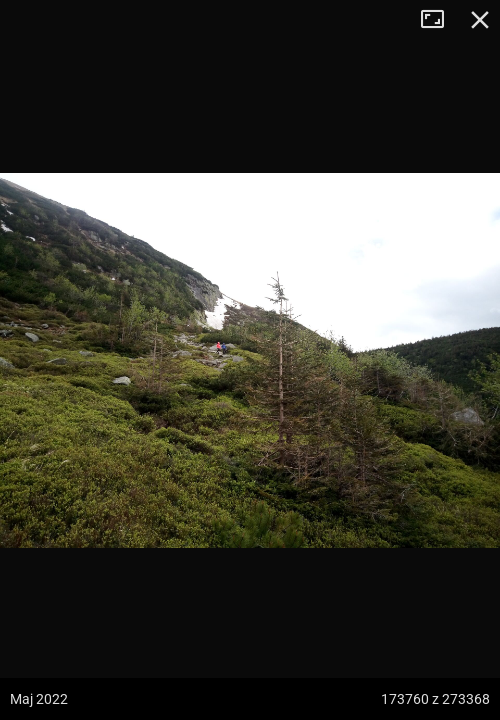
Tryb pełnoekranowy (440, 20)
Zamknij (480, 20)
